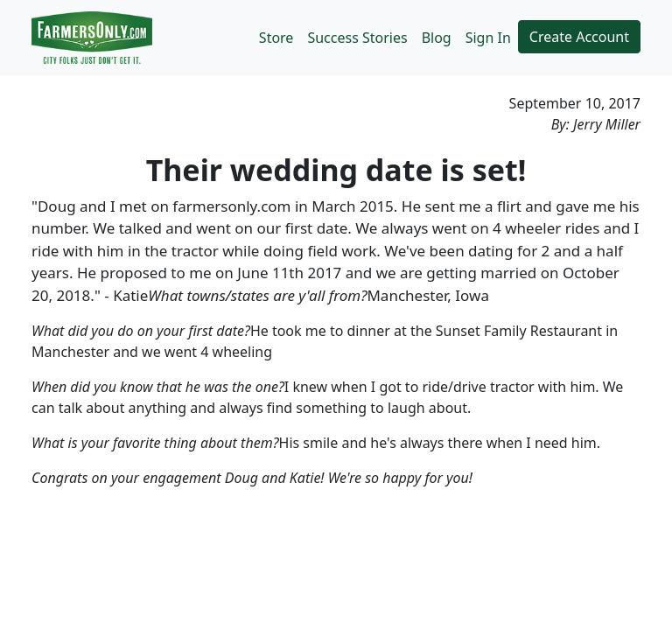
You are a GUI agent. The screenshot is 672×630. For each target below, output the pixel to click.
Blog (437, 38)
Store (276, 38)
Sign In (488, 38)
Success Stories (357, 38)
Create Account (579, 37)
